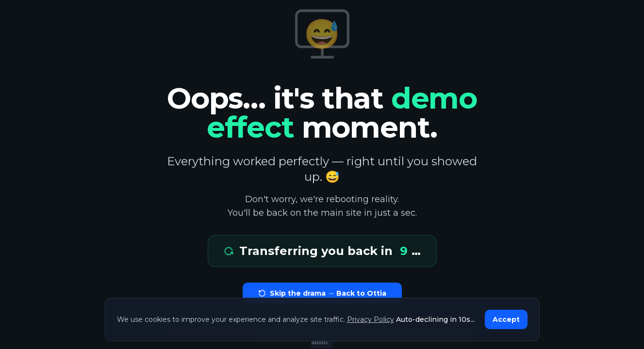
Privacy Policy (371, 319)
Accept (506, 319)
